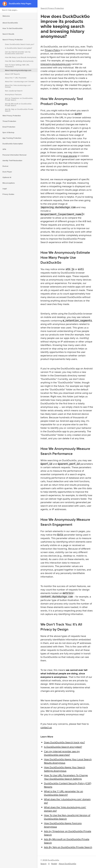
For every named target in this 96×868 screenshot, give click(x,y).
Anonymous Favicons (13, 94)
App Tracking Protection (12, 138)
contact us (46, 727)
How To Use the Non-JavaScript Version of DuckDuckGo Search (67, 817)
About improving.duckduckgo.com (18, 70)
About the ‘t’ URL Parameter (16, 78)
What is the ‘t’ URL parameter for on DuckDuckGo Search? (63, 793)
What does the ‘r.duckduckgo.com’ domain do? (67, 801)
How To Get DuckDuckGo (12, 28)
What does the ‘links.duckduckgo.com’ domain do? (65, 809)
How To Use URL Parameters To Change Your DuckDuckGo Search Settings (66, 777)
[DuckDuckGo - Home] (6, 4)
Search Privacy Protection (13, 40)
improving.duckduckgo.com (56, 64)
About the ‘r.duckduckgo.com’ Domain (20, 81)
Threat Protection (9, 121)
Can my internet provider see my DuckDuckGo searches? (18, 53)
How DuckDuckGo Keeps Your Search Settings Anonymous (65, 769)
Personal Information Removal (14, 155)
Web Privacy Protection (12, 116)
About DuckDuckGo (10, 23)
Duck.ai (5, 166)
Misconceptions (9, 183)
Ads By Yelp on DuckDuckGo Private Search (19, 110)
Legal (5, 189)
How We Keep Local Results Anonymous (21, 57)
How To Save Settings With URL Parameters (17, 66)
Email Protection (9, 127)
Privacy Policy (52, 50)
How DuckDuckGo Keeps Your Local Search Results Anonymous (68, 761)
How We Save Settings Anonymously (19, 61)
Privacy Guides (8, 194)
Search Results (8, 34)
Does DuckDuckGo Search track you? (20, 44)
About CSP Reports (12, 74)
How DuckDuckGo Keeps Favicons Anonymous (63, 825)
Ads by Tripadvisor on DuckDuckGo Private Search (19, 99)
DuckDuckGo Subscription (13, 144)
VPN (4, 149)
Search (43, 864)
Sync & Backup (8, 132)
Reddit (54, 864)
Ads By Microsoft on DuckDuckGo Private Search (18, 105)
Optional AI (7, 177)
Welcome (6, 16)
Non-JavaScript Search (14, 91)
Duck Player (7, 172)
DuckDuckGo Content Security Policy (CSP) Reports (68, 785)
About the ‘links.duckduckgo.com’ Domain (18, 86)
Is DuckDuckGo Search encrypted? (18, 48)
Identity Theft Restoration (12, 160)
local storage (70, 156)
